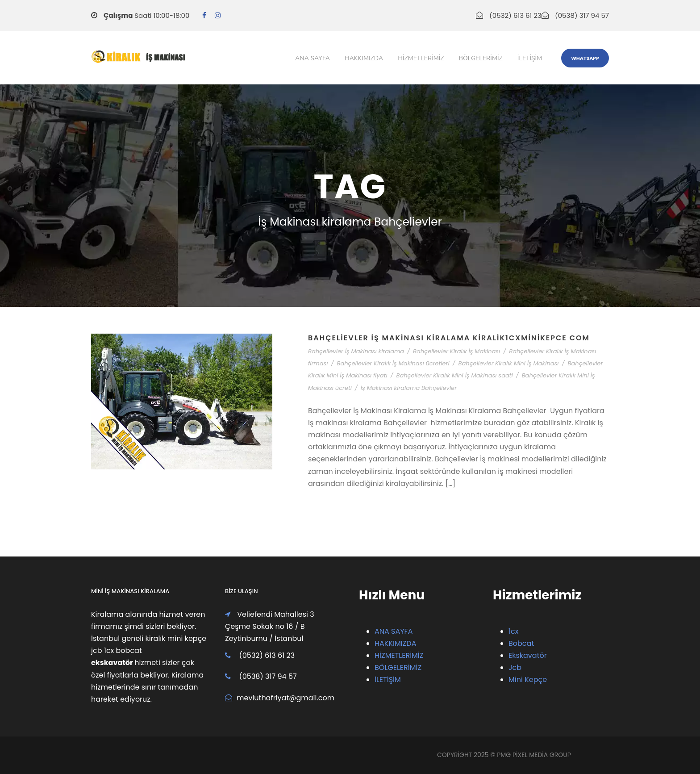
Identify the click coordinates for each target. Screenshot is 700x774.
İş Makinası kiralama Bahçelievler (409, 388)
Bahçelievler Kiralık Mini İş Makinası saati (455, 375)
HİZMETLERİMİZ (399, 655)
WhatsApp (585, 58)
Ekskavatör (528, 655)
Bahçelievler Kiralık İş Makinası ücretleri (393, 363)
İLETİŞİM (388, 680)
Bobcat (521, 643)
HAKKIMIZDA (395, 643)
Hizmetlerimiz (421, 58)
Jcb (515, 667)
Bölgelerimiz (481, 58)
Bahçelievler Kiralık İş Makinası (456, 351)
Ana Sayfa (312, 58)
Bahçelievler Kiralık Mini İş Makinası (509, 363)
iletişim (530, 58)
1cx (514, 631)
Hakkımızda (364, 58)
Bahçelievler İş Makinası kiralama (356, 351)
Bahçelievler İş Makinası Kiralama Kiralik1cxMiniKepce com (449, 338)
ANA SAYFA (394, 631)
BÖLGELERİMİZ (398, 667)
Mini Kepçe (528, 680)
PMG (505, 755)
